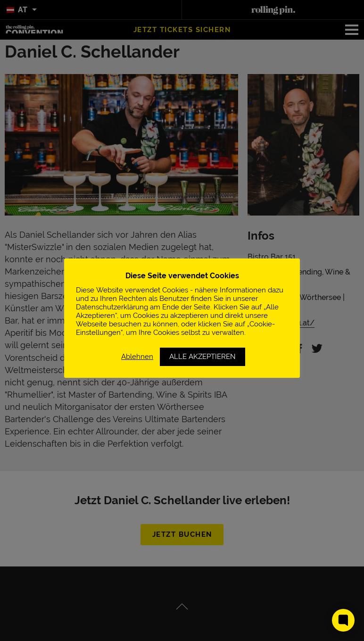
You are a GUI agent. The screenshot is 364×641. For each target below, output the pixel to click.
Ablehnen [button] (137, 356)
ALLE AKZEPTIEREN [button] (203, 357)
